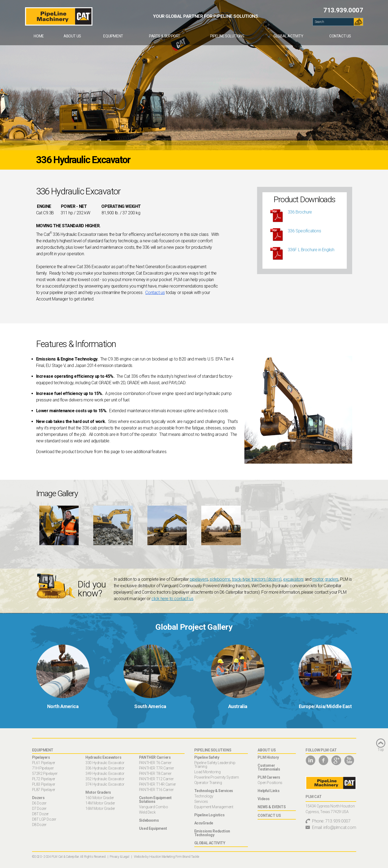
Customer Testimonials (269, 767)
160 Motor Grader (100, 798)
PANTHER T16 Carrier (156, 790)
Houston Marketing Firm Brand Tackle (174, 857)
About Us (72, 36)
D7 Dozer (39, 808)
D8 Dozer (39, 825)
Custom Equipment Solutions (155, 800)
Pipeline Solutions (227, 36)
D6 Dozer (39, 803)
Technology (204, 796)
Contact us (155, 293)
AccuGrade (204, 823)
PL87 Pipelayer (44, 790)
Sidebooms (149, 820)
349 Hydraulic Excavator (105, 773)
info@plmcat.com (340, 827)
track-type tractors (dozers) (257, 579)
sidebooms (220, 579)
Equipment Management (214, 807)
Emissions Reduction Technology (212, 833)
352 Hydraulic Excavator (105, 779)
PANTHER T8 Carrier (155, 773)
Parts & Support (165, 36)
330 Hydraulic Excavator (105, 763)
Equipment (113, 36)
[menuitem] (39, 36)
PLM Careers (269, 777)
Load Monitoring (207, 772)
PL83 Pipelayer (44, 784)
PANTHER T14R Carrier (157, 784)
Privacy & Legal (119, 857)
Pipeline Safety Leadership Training (215, 765)
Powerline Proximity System (217, 777)
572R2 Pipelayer (45, 773)
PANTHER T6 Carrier (155, 763)
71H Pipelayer (43, 768)
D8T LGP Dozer (44, 819)
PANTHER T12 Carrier (156, 779)
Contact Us (340, 36)
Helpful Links (269, 791)
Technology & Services (214, 791)
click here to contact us (172, 599)
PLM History (268, 757)
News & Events (272, 807)
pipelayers (199, 579)
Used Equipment (153, 828)
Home (39, 36)
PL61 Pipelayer (44, 763)
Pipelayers (41, 757)
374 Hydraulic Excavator (105, 784)
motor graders (325, 579)
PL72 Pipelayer (44, 779)
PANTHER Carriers (155, 757)
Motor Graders (98, 792)
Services (201, 801)
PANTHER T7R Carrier (156, 768)
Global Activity (288, 36)
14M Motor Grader (100, 803)
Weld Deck (147, 812)
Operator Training (208, 783)
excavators (293, 579)
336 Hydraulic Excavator (105, 768)
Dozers (38, 798)
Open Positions (270, 783)
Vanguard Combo (153, 807)
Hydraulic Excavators (103, 757)
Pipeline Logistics (209, 815)
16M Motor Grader (100, 808)
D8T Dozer (40, 814)
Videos (264, 799)
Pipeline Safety (207, 757)
